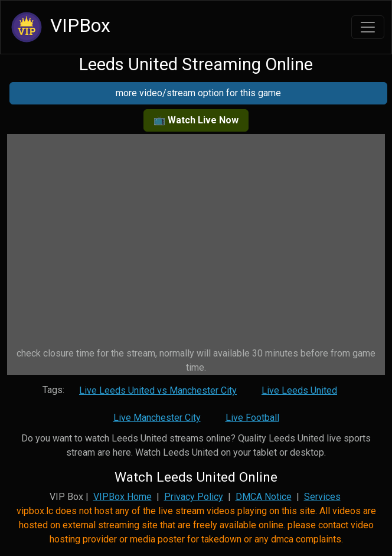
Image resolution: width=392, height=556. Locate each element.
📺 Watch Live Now (196, 120)
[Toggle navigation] (368, 27)
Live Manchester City (157, 418)
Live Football (252, 418)
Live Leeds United (299, 390)
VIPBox (59, 27)
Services (322, 497)
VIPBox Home (122, 497)
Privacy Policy (194, 497)
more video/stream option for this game (198, 93)
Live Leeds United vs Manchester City (158, 390)
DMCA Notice (264, 497)
